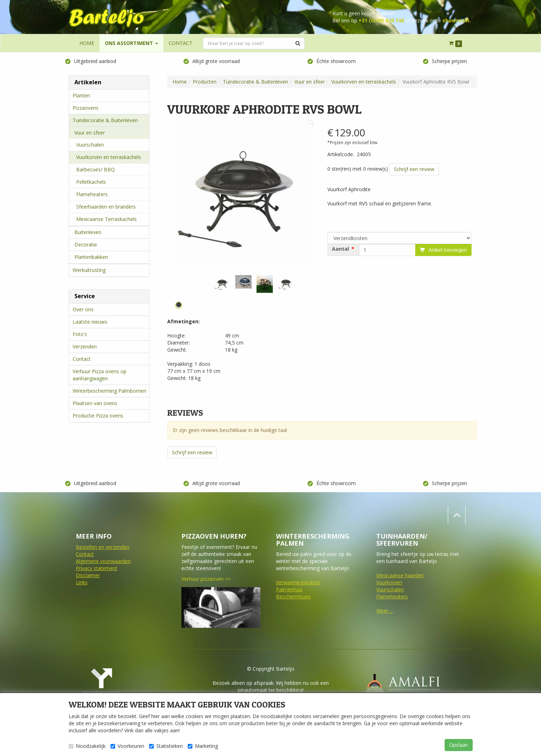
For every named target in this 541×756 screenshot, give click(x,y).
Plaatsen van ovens (95, 403)
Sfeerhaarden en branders (106, 207)
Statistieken (166, 746)
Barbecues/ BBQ (95, 169)
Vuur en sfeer (90, 133)
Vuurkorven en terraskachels (109, 157)
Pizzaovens (86, 108)
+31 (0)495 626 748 (381, 20)
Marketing (203, 746)
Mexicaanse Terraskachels (106, 219)
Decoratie (86, 245)
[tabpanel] (222, 283)
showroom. (457, 20)
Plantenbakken (91, 257)
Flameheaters (92, 194)
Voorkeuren (127, 746)
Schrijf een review (414, 169)
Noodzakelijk (87, 746)
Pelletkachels (91, 182)
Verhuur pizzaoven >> (206, 579)
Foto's (80, 334)
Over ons (83, 309)
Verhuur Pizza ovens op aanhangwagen (100, 375)
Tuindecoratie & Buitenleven (105, 120)
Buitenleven (88, 232)
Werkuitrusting (89, 270)
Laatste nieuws (90, 322)
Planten (81, 95)
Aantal (340, 249)
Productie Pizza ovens (98, 416)
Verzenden (85, 346)
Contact (82, 359)
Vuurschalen (90, 145)
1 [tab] (179, 305)
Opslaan (459, 745)
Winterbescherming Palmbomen (109, 391)
